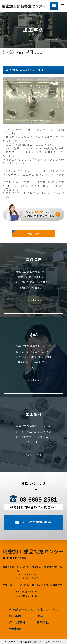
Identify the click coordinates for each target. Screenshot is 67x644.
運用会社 (43, 622)
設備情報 (15, 629)
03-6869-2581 (38, 499)
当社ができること (21, 610)
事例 (30, 51)
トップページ (12, 51)
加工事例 (15, 616)
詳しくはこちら (33, 300)
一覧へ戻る (34, 233)
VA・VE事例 (17, 622)
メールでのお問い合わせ (37, 522)
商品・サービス (47, 610)
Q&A (40, 616)
